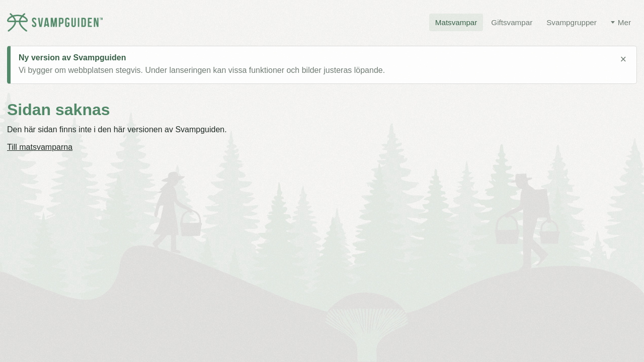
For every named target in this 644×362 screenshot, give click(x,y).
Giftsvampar (512, 22)
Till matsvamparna (40, 147)
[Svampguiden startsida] (55, 22)
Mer (624, 22)
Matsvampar (456, 22)
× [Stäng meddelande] (623, 59)
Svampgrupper (572, 22)
